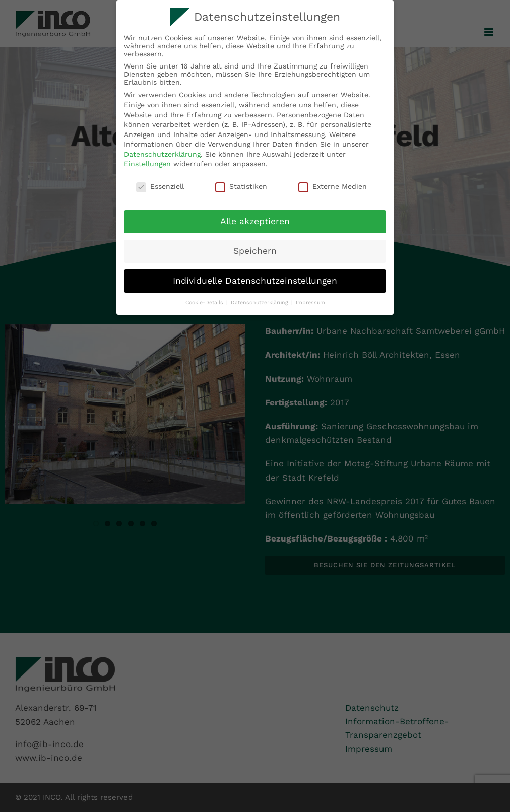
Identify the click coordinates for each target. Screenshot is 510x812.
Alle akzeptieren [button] (255, 221)
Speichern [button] (255, 251)
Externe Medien (333, 186)
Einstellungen (147, 164)
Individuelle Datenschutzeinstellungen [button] (255, 281)
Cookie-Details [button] (205, 302)
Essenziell (160, 186)
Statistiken (241, 186)
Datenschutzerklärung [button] (261, 302)
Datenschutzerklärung (162, 154)
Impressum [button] (310, 302)
